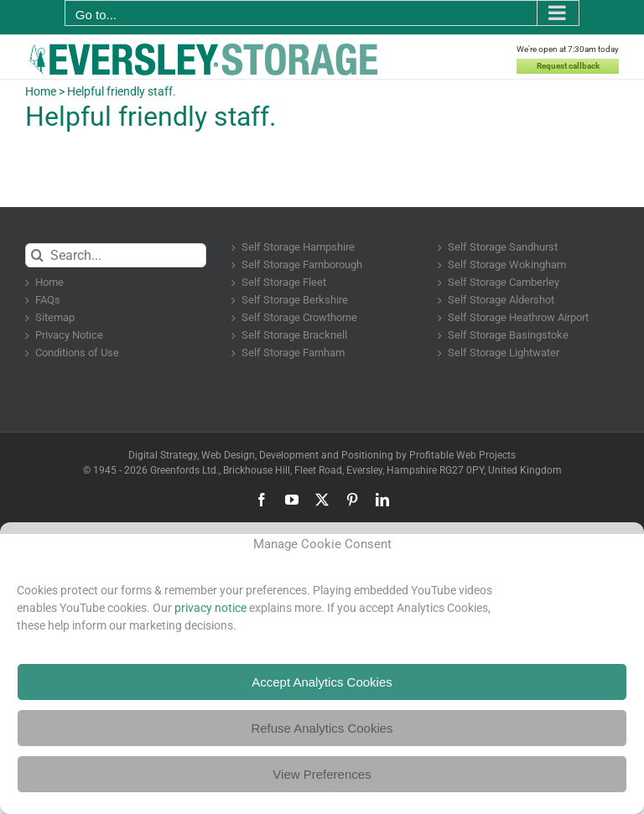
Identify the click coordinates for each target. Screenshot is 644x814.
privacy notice (210, 608)
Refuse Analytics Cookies (322, 728)
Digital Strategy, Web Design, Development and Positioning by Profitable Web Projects (322, 455)
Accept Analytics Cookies (322, 682)
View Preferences (322, 774)
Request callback (568, 66)
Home (41, 91)
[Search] (37, 255)
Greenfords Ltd (183, 470)
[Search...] (116, 255)
